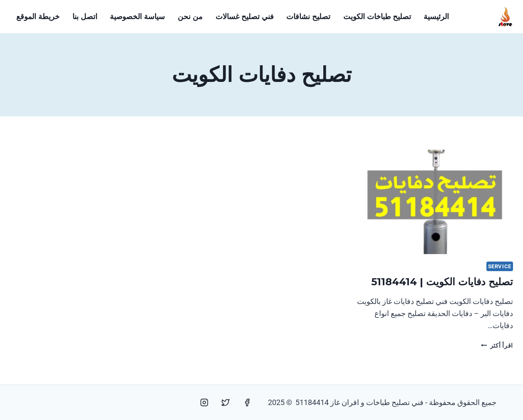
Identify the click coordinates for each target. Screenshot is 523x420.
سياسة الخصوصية (137, 17)
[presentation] (435, 202)
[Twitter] (226, 403)
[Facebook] (247, 403)
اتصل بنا (85, 17)
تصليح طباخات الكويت (377, 17)
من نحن (190, 17)
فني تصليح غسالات (245, 17)
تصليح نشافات (308, 17)
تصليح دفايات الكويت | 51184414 (442, 282)
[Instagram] (204, 403)
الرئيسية (436, 17)
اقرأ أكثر (497, 346)
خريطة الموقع (38, 17)
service (500, 266)
